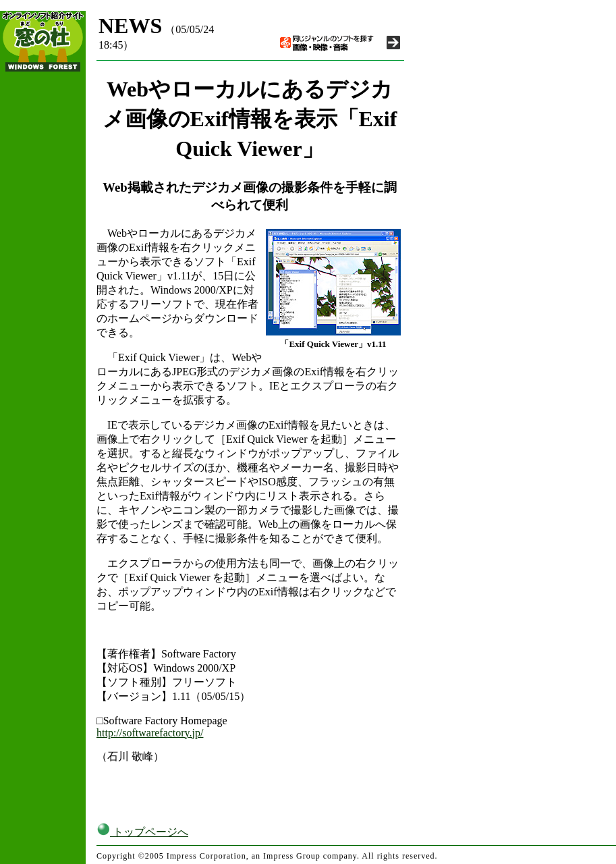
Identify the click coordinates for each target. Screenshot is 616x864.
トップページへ (142, 832)
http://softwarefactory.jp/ (150, 733)
